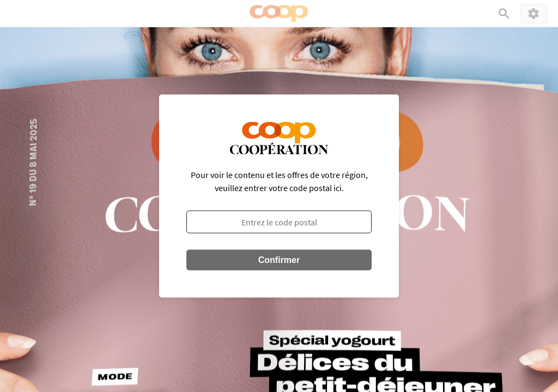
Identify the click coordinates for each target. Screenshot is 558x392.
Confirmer (279, 260)
